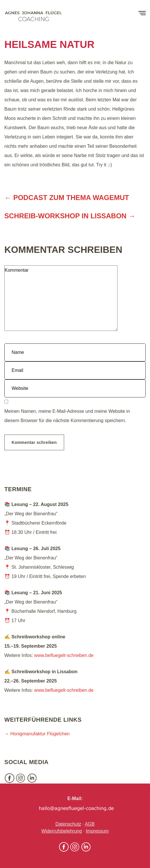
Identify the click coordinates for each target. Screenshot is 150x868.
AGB (90, 824)
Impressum (97, 831)
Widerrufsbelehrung (62, 831)
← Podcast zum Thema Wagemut (67, 198)
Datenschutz (68, 824)
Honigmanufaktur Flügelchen (40, 734)
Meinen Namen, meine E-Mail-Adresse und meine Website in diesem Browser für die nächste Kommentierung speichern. (67, 416)
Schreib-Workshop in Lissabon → (70, 216)
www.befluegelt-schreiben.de (64, 655)
